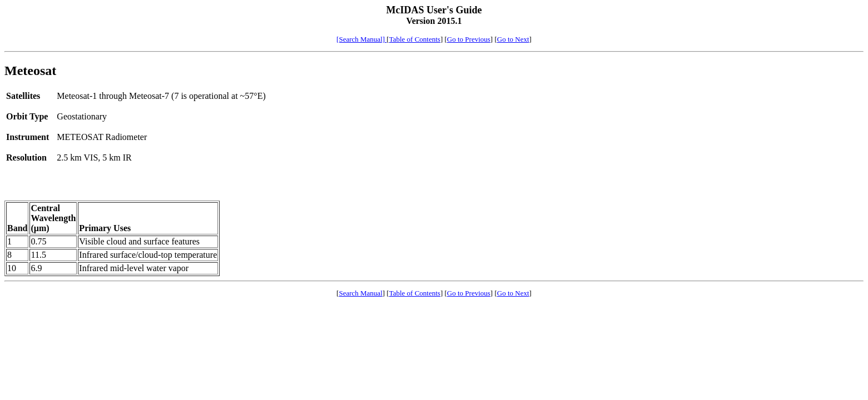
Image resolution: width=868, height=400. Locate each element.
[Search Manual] (361, 39)
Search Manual (360, 293)
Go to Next (513, 39)
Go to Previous (469, 39)
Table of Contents (415, 39)
